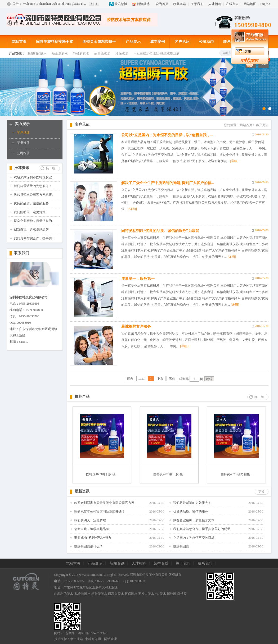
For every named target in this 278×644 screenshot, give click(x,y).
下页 (160, 378)
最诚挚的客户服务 (136, 326)
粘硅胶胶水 (81, 53)
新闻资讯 (117, 563)
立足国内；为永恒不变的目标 (194, 538)
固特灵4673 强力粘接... (236, 474)
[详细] (234, 161)
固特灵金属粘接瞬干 (99, 42)
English (265, 4)
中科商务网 (93, 639)
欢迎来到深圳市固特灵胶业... (34, 177)
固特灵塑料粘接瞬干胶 (55, 42)
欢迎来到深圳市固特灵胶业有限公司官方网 (104, 503)
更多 (262, 492)
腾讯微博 (121, 4)
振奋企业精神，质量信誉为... (34, 221)
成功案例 (158, 42)
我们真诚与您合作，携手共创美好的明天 (202, 529)
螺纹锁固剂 (181, 546)
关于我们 (197, 4)
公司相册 (23, 153)
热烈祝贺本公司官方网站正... (34, 195)
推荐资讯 (22, 168)
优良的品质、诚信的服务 (31, 203)
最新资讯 (82, 491)
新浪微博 (143, 4)
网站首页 (19, 42)
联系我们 (231, 42)
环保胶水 (122, 53)
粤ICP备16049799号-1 (93, 633)
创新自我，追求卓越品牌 (31, 230)
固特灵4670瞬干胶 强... (169, 474)
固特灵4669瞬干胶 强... (102, 474)
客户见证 (182, 42)
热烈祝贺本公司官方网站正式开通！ (100, 511)
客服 (248, 52)
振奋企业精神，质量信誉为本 (194, 520)
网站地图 (250, 4)
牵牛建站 (77, 639)
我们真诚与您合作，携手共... (34, 238)
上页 (142, 378)
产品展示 (133, 42)
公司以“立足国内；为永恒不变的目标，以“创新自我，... (167, 135)
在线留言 (232, 4)
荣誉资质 (23, 143)
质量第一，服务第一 (138, 279)
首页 (130, 378)
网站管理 (110, 639)
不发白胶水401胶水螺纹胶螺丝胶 (156, 53)
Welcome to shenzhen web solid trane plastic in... (54, 4)
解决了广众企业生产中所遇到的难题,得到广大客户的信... (168, 183)
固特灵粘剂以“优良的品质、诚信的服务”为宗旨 (160, 231)
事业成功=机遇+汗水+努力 (93, 538)
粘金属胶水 (60, 53)
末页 (172, 378)
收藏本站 (180, 4)
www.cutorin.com (91, 575)
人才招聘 (215, 4)
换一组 (51, 168)
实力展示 (22, 124)
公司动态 (206, 42)
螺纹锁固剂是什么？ (88, 546)
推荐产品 (82, 397)
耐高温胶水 (102, 53)
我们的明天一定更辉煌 (30, 212)
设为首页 (162, 4)
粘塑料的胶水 (37, 53)
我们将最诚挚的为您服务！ (33, 186)
